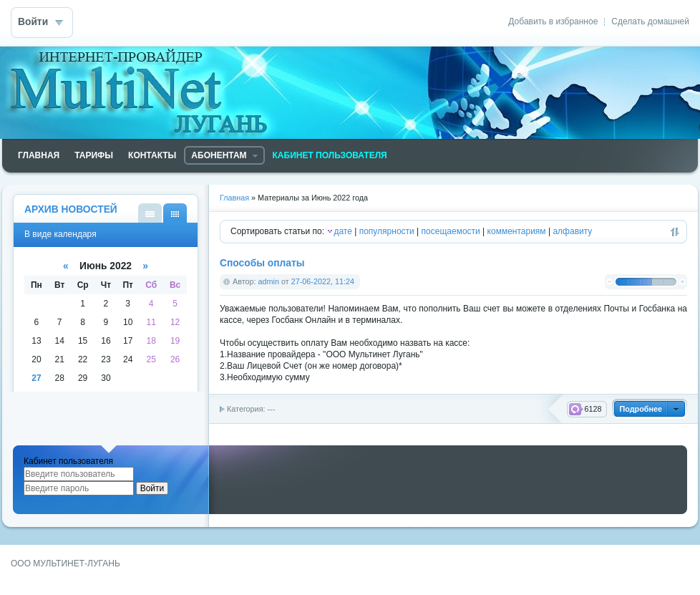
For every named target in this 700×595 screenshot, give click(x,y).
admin (269, 281)
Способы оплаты (262, 263)
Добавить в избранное (553, 21)
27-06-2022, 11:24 (323, 281)
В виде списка (150, 213)
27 (36, 378)
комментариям (517, 231)
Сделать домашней (650, 21)
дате (342, 231)
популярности (387, 231)
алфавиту (572, 231)
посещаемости (451, 231)
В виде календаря (175, 213)
